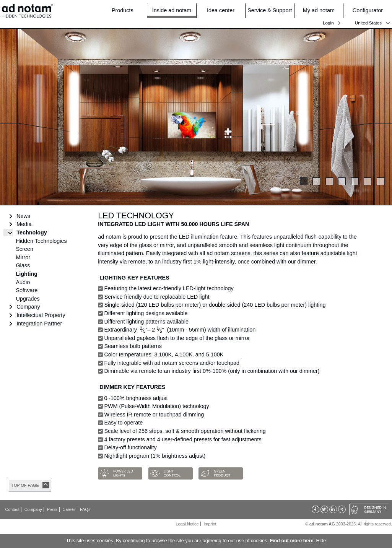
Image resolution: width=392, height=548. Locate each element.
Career (69, 509)
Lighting (27, 274)
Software (27, 290)
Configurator (370, 11)
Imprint (210, 524)
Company (28, 307)
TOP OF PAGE (25, 485)
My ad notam (321, 11)
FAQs (85, 509)
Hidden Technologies (41, 241)
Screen (24, 249)
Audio (23, 282)
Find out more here (291, 541)
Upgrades (28, 299)
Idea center (224, 11)
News (23, 216)
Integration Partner (39, 324)
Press (52, 509)
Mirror (23, 257)
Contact (12, 509)
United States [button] (368, 23)
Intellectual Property (41, 315)
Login (328, 23)
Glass (23, 265)
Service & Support (270, 11)
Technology (32, 233)
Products (127, 11)
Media (24, 224)
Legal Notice (187, 524)
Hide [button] (321, 541)
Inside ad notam (172, 10)
